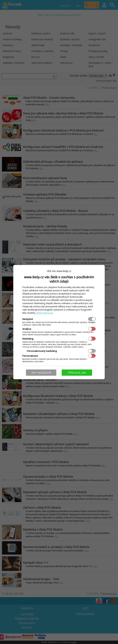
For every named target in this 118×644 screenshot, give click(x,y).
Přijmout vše (77, 373)
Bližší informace (45, 313)
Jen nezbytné (41, 373)
